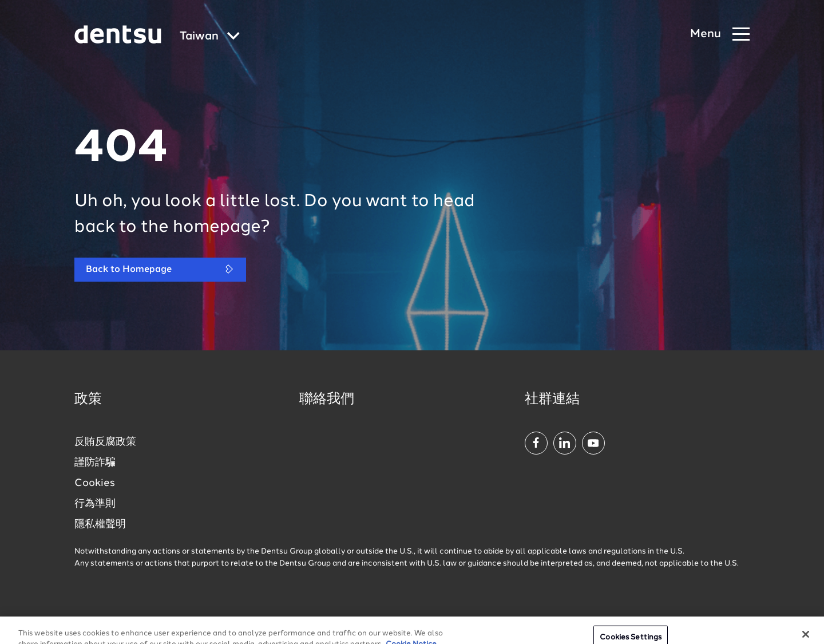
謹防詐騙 (95, 463)
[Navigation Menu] (720, 35)
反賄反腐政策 (105, 442)
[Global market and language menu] (210, 37)
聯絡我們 (327, 400)
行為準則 (95, 504)
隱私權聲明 (100, 524)
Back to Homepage (160, 269)
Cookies (95, 483)
